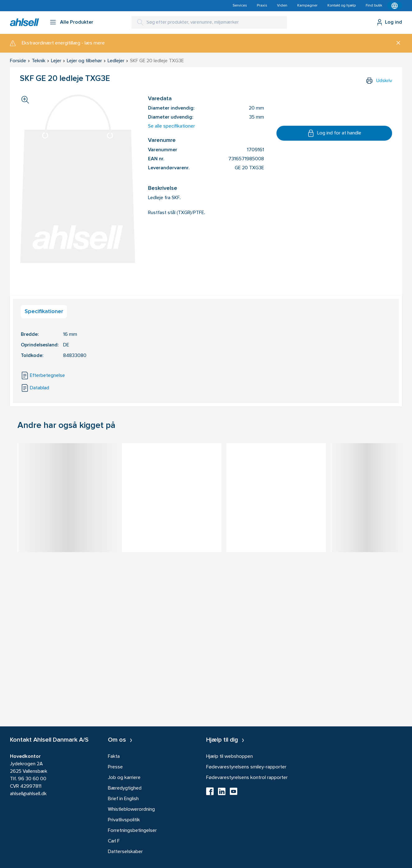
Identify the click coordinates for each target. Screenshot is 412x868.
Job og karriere (124, 778)
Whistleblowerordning (131, 809)
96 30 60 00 (32, 779)
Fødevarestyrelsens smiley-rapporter (246, 767)
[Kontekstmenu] (395, 6)
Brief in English (123, 799)
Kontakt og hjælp (342, 6)
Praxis (262, 6)
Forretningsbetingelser (132, 831)
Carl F (114, 841)
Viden (282, 6)
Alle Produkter (77, 22)
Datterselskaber (125, 852)
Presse (115, 767)
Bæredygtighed (125, 788)
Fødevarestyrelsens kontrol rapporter (247, 778)
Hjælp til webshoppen (229, 757)
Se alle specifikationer (171, 126)
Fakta (114, 757)
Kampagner (307, 6)
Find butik (374, 6)
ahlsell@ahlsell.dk (28, 794)
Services (240, 6)
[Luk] (396, 43)
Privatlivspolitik (124, 820)
